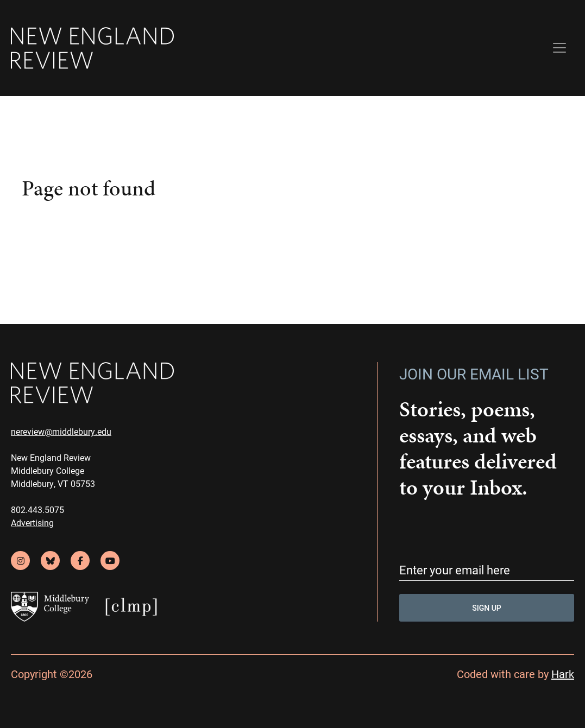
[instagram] (20, 561)
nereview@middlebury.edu (61, 431)
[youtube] (110, 561)
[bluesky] (50, 561)
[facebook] (80, 561)
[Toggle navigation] (559, 48)
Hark (563, 674)
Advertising (32, 523)
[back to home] (92, 48)
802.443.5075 (37, 509)
